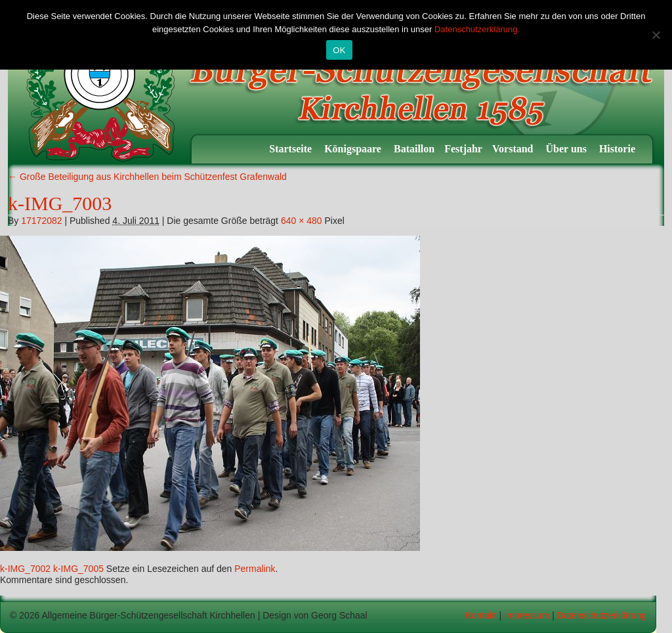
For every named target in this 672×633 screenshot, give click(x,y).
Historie (619, 149)
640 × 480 (302, 221)
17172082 (41, 221)
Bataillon (414, 149)
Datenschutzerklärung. (477, 29)
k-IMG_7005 (78, 569)
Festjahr (463, 149)
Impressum (527, 615)
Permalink (255, 569)
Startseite (292, 149)
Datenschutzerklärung (602, 615)
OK (339, 50)
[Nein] (656, 35)
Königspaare (354, 149)
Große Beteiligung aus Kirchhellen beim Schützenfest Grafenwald (147, 177)
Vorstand (514, 149)
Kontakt (481, 615)
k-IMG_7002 (25, 569)
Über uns (568, 149)
